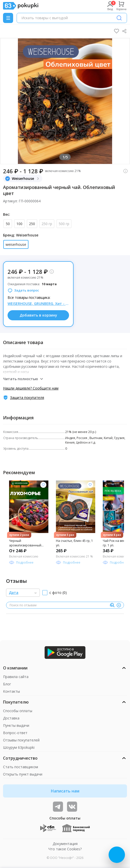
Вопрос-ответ (15, 733)
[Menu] (8, 18)
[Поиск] (119, 18)
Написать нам (65, 791)
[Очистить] (119, 605)
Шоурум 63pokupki (19, 747)
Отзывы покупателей (21, 740)
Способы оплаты (18, 711)
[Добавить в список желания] (43, 485)
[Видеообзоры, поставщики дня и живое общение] (58, 807)
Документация (65, 844)
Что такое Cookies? (65, 849)
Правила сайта (16, 677)
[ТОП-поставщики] (72, 807)
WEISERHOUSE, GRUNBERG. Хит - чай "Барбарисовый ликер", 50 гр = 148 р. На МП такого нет (38, 304)
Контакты (11, 691)
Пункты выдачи (16, 725)
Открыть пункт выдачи (23, 774)
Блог (7, 684)
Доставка (11, 718)
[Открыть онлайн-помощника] (117, 855)
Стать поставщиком (21, 767)
